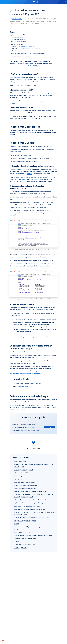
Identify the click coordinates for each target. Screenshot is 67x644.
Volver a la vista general (21, 548)
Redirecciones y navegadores (19, 42)
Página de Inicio (5, 5)
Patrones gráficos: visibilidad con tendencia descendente (30, 491)
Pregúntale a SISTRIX (14, 5)
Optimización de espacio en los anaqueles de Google (29, 503)
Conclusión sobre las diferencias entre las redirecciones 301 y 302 (28, 53)
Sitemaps (17, 541)
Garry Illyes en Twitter (23, 387)
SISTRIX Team (35, 446)
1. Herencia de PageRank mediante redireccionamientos (24, 47)
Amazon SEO (34, 603)
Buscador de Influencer (34, 606)
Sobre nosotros (34, 583)
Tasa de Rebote (19, 479)
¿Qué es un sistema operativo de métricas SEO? (28, 506)
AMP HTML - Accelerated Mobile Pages (25, 488)
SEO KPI (17, 524)
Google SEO (33, 601)
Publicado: (30, 449)
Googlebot (13, 146)
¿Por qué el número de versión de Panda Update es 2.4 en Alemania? (34, 535)
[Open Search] (65, 2)
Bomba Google (19, 476)
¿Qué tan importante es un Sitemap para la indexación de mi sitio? (33, 518)
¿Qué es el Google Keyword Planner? (25, 482)
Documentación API (33, 633)
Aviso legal (34, 592)
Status (33, 638)
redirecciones (16, 77)
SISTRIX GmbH (33, 580)
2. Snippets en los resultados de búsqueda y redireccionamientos (26, 49)
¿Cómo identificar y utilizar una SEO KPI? (26, 545)
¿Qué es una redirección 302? (19, 39)
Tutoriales (33, 622)
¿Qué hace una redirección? (18, 35)
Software (34, 596)
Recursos (34, 610)
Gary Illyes (22, 179)
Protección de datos (34, 589)
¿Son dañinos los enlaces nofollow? (24, 532)
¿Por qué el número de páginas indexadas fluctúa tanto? (30, 500)
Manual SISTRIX (34, 629)
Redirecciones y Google (17, 44)
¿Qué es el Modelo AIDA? (21, 473)
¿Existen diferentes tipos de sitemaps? (25, 538)
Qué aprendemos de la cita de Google (21, 56)
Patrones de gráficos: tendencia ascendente (27, 485)
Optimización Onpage (20, 461)
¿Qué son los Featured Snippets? (24, 470)
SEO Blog (33, 617)
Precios (33, 599)
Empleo (33, 585)
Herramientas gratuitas (33, 619)
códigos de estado (17, 19)
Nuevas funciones (34, 631)
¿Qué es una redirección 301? (19, 37)
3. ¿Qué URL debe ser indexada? (19, 51)
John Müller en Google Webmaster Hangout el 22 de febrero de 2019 (31, 337)
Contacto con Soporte (34, 636)
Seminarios (33, 615)
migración (29, 174)
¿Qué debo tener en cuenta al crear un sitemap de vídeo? (30, 509)
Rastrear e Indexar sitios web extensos (25, 521)
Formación (33, 587)
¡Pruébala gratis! (49, 427)
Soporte (33, 626)
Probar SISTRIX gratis (35, 66)
